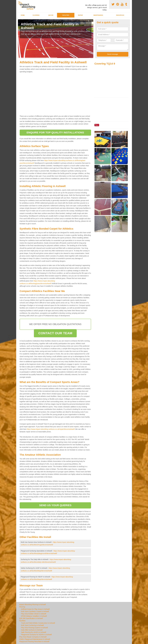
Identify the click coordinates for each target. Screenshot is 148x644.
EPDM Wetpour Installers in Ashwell (34, 616)
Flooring (36, 15)
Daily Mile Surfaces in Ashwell (32, 630)
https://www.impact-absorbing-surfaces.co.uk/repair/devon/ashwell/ (51, 429)
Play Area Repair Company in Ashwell (33, 637)
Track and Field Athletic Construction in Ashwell (38, 623)
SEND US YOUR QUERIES (55, 505)
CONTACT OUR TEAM (55, 333)
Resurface (120, 15)
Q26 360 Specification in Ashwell (31, 618)
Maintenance (98, 15)
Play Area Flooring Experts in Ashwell (34, 628)
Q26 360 (51, 15)
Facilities (66, 15)
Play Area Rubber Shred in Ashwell (34, 614)
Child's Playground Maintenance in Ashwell (35, 639)
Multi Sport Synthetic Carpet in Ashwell (35, 611)
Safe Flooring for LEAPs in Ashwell (34, 632)
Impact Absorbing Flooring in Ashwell (33, 604)
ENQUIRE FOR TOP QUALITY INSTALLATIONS (55, 133)
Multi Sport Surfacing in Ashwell (32, 625)
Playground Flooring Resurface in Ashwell (34, 641)
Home (23, 15)
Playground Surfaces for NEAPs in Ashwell (36, 635)
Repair (80, 15)
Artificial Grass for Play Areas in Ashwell (35, 609)
